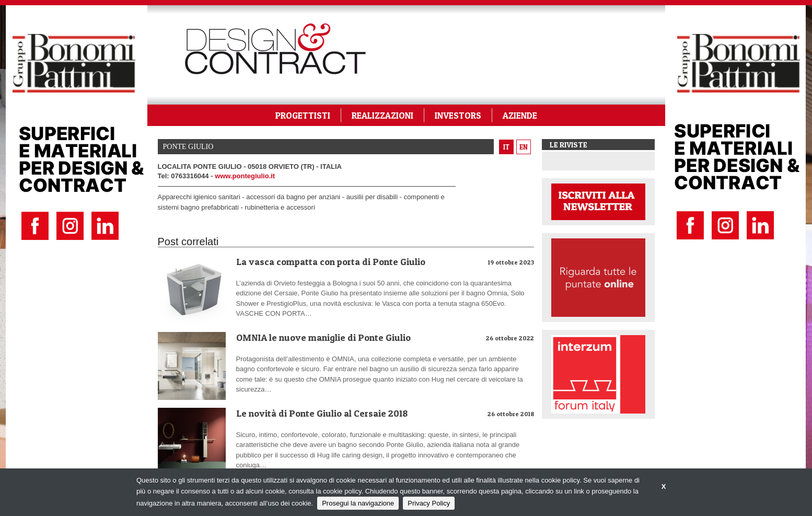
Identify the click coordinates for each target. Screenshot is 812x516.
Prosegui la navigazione (358, 503)
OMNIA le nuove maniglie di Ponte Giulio (323, 337)
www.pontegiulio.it (245, 176)
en (524, 147)
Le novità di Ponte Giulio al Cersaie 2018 (322, 413)
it (506, 147)
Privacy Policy (429, 503)
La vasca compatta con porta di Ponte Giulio (331, 262)
